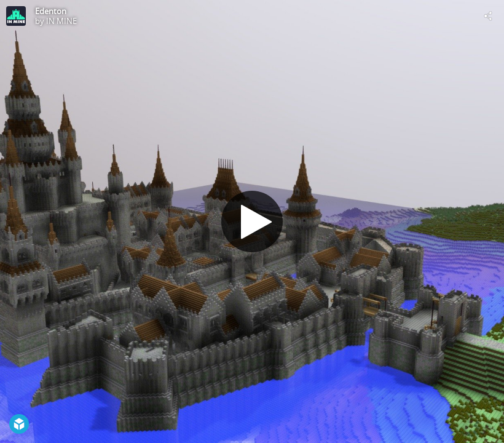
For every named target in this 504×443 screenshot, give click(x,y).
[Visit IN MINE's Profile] (16, 16)
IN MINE (61, 21)
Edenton (51, 11)
